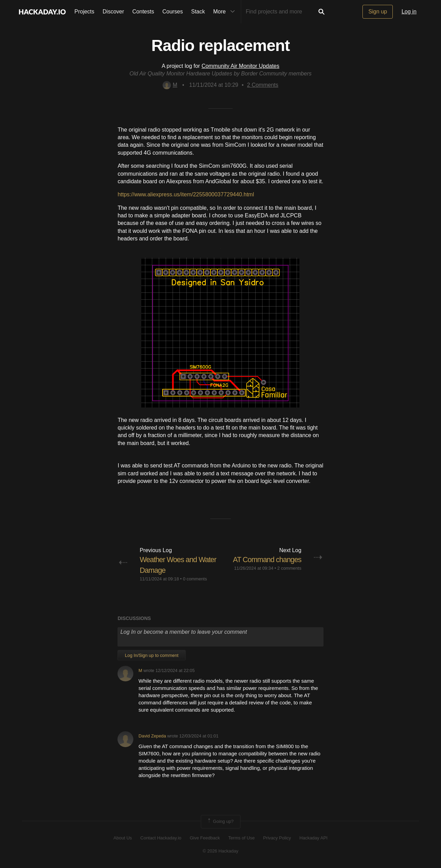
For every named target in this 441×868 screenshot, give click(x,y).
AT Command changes (266, 560)
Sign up (378, 12)
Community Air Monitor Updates (240, 66)
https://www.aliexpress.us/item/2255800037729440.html (186, 194)
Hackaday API (314, 838)
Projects (84, 12)
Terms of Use (242, 838)
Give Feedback (205, 838)
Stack (198, 12)
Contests (143, 12)
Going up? (220, 821)
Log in (409, 12)
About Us (122, 838)
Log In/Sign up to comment (151, 655)
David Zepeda (152, 736)
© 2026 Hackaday (220, 851)
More (226, 12)
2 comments (289, 568)
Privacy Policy (277, 838)
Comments (263, 85)
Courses (173, 12)
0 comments (195, 578)
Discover (113, 12)
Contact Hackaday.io (161, 838)
